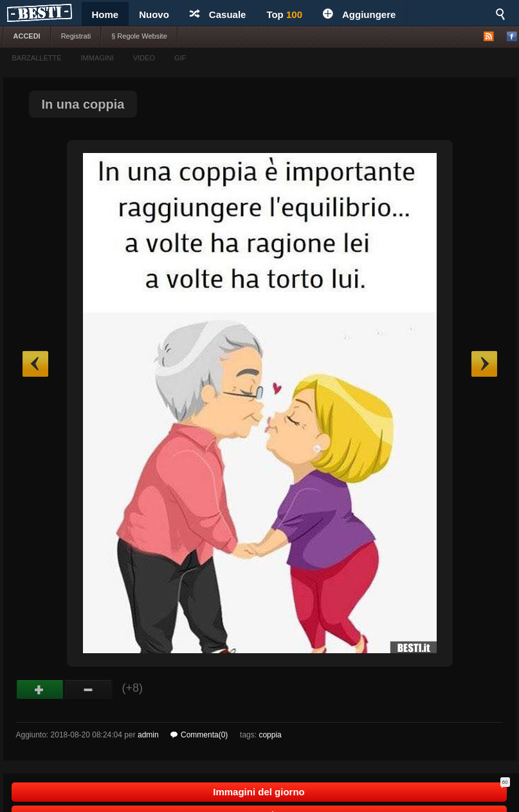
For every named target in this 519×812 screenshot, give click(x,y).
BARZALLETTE (37, 58)
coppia (270, 735)
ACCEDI (27, 36)
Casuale (218, 14)
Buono (40, 690)
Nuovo (154, 14)
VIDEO (144, 58)
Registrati (76, 36)
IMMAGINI (97, 58)
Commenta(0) (199, 735)
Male (88, 690)
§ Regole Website (139, 36)
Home (105, 14)
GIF (180, 58)
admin (148, 735)
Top (284, 14)
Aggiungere (359, 14)
